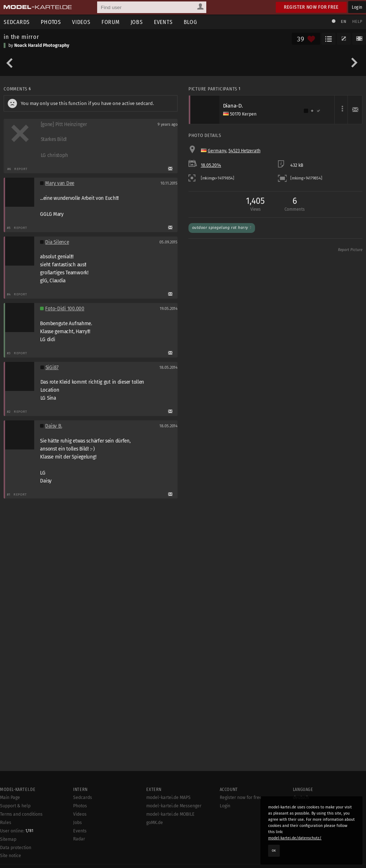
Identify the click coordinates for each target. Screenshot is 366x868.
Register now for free (311, 7)
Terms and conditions (21, 814)
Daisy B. (53, 426)
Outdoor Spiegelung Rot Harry (222, 228)
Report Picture (350, 250)
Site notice (11, 856)
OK (274, 851)
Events (163, 22)
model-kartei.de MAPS (168, 798)
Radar (79, 839)
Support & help (15, 806)
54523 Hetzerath (244, 151)
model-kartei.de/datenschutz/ (295, 838)
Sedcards (83, 798)
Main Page (10, 798)
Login (357, 7)
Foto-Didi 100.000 (65, 309)
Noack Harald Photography (42, 45)
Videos (81, 22)
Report (21, 169)
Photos (51, 22)
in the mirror (21, 37)
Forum (111, 22)
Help (357, 22)
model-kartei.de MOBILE (170, 814)
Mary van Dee (60, 183)
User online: (17, 831)
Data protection (16, 848)
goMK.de (155, 823)
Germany (217, 151)
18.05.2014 (211, 165)
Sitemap (8, 839)
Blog (190, 22)
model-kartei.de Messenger (174, 806)
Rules (6, 823)
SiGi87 (52, 368)
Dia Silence (57, 242)
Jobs (137, 22)
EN (343, 22)
